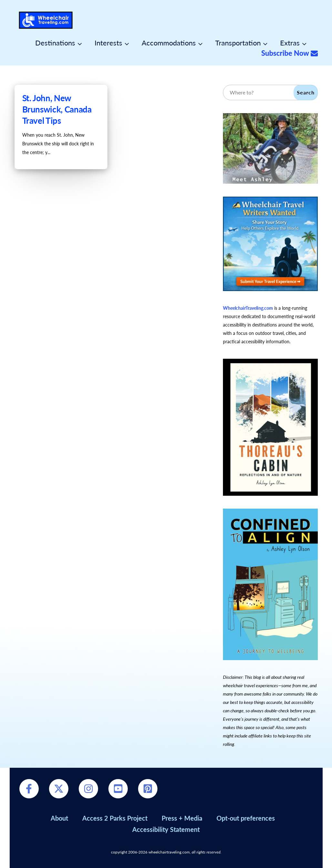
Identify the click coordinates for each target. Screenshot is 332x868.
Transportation (238, 43)
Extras (290, 43)
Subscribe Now (290, 53)
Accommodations (169, 43)
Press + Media (182, 818)
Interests (108, 43)
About (59, 818)
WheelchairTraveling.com (248, 308)
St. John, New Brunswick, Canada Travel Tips (57, 109)
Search (306, 92)
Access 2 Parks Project (115, 818)
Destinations (55, 43)
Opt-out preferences (246, 818)
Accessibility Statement (166, 829)
